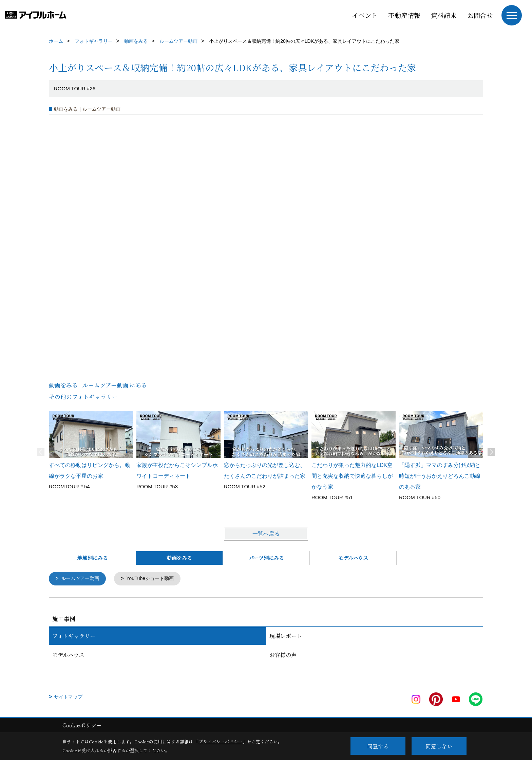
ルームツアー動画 (82, 579)
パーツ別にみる (266, 558)
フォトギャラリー (74, 636)
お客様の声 (283, 655)
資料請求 (444, 15)
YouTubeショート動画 (155, 579)
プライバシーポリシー (221, 741)
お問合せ (480, 15)
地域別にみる (93, 558)
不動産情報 (404, 15)
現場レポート (286, 636)
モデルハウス (353, 558)
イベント (365, 15)
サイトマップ (68, 697)
